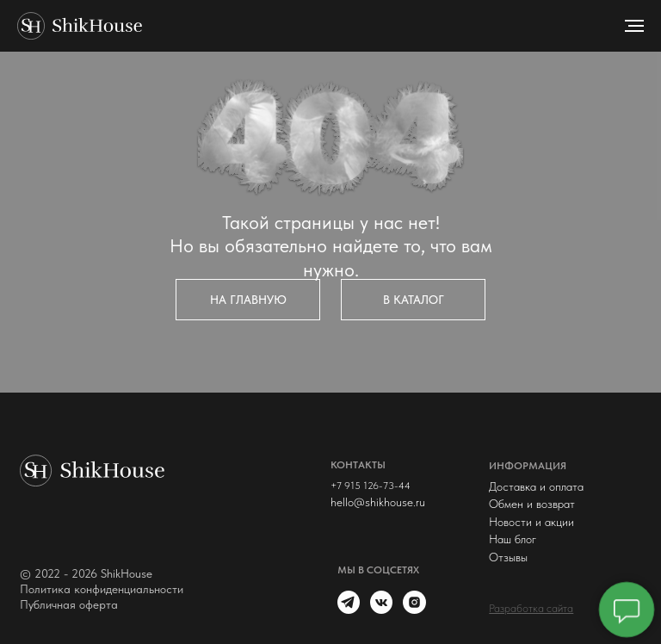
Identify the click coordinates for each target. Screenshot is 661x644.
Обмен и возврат (532, 504)
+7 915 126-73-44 (371, 486)
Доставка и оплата (536, 486)
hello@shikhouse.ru (378, 502)
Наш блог (513, 539)
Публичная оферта (69, 604)
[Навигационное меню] (634, 26)
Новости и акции (531, 522)
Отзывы (508, 557)
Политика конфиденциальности (102, 589)
